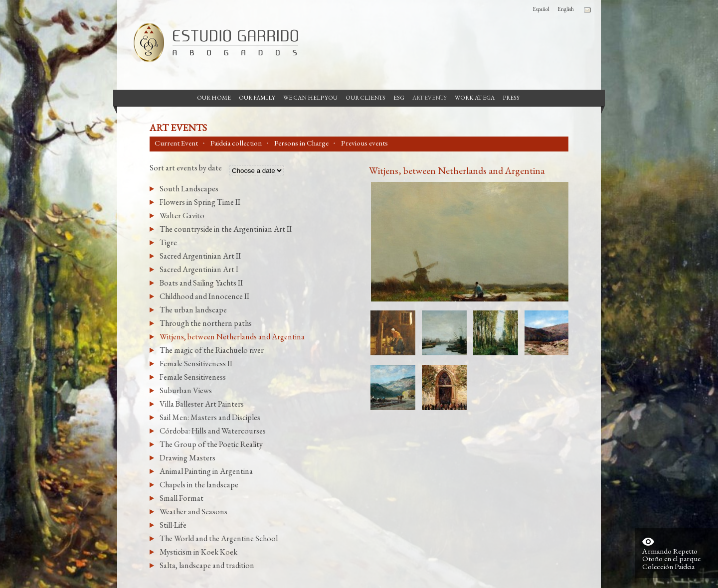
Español (541, 9)
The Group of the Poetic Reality (211, 444)
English (566, 9)
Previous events (364, 143)
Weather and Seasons (193, 512)
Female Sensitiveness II (196, 364)
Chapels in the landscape (199, 485)
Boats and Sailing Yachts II (201, 283)
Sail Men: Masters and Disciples (210, 417)
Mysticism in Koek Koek (198, 552)
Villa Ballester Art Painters (202, 404)
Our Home (214, 98)
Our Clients (365, 98)
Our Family (257, 98)
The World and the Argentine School (219, 538)
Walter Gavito (182, 216)
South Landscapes (189, 189)
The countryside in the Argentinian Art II (226, 229)
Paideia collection (236, 143)
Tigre (168, 242)
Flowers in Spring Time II (200, 202)
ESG (399, 98)
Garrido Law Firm (212, 42)
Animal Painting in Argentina (206, 471)
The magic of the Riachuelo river (212, 350)
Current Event (176, 143)
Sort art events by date (186, 168)
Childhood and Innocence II (204, 296)
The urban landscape (193, 310)
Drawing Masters (187, 458)
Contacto (587, 10)
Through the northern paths (206, 323)
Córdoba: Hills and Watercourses (213, 431)
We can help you (310, 98)
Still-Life (173, 525)
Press (511, 98)
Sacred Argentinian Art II (200, 256)
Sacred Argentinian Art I (199, 269)
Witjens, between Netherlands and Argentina (232, 337)
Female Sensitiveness (193, 377)
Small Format (181, 498)
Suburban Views (186, 390)
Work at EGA (475, 98)
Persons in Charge (301, 143)
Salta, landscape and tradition (207, 565)
